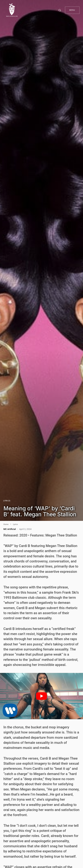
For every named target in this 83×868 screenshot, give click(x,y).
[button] (60, 10)
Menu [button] (72, 10)
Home (6, 524)
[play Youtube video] (41, 696)
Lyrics (7, 501)
